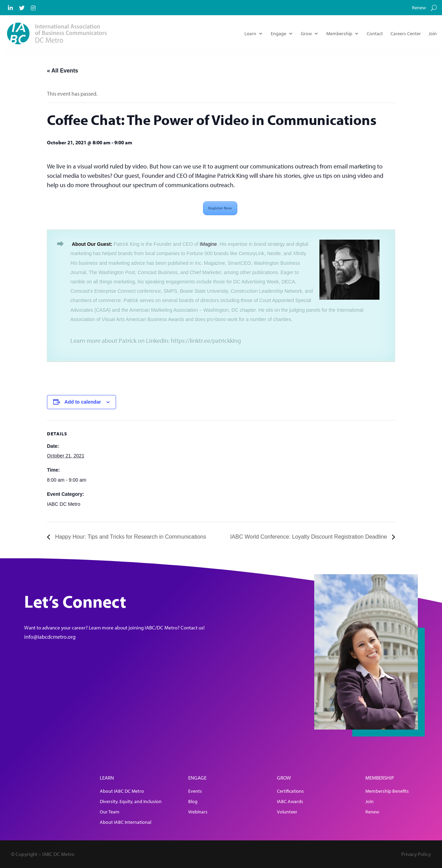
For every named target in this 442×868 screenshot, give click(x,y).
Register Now (220, 208)
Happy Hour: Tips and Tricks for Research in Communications (130, 537)
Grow (306, 33)
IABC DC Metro (64, 504)
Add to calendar (83, 402)
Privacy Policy (416, 854)
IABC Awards (290, 802)
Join (433, 33)
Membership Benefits (387, 791)
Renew (419, 8)
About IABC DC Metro (122, 791)
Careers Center (406, 33)
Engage (278, 33)
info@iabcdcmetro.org (50, 637)
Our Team (110, 812)
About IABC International (126, 822)
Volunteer (287, 812)
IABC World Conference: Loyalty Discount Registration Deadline (309, 537)
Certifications (290, 791)
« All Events (63, 71)
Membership (339, 33)
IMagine (208, 244)
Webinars (198, 812)
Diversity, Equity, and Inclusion (131, 802)
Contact (375, 33)
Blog (193, 802)
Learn (250, 33)
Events (195, 791)
